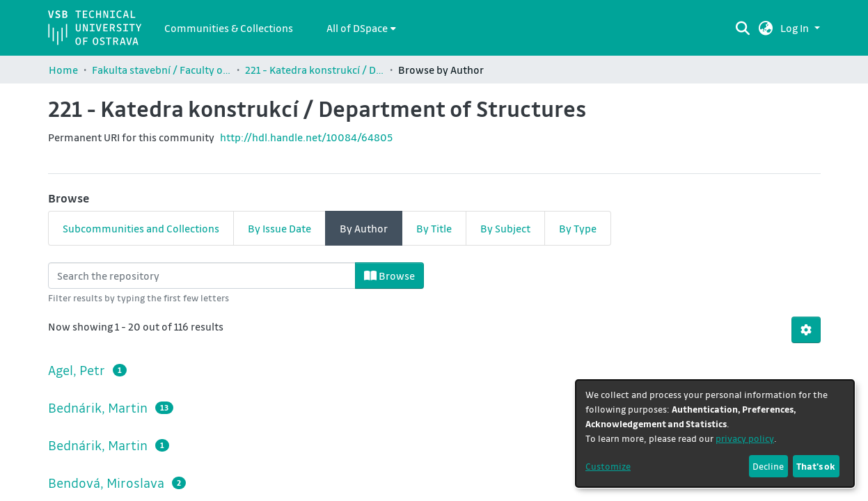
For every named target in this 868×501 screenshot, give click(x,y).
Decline (768, 466)
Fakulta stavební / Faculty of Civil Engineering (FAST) (161, 70)
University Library (457, 490)
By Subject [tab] (505, 228)
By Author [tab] (364, 228)
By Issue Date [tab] (279, 228)
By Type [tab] (578, 228)
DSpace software (312, 475)
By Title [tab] (434, 228)
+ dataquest (567, 490)
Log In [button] (796, 28)
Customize (608, 466)
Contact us (306, 490)
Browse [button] (389, 276)
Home (63, 70)
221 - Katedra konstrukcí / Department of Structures (315, 70)
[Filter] (202, 276)
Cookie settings (374, 490)
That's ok (816, 466)
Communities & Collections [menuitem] (229, 28)
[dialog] (715, 434)
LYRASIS (487, 475)
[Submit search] (742, 28)
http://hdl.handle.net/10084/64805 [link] (306, 137)
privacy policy (745, 438)
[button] (765, 28)
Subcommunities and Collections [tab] (141, 228)
